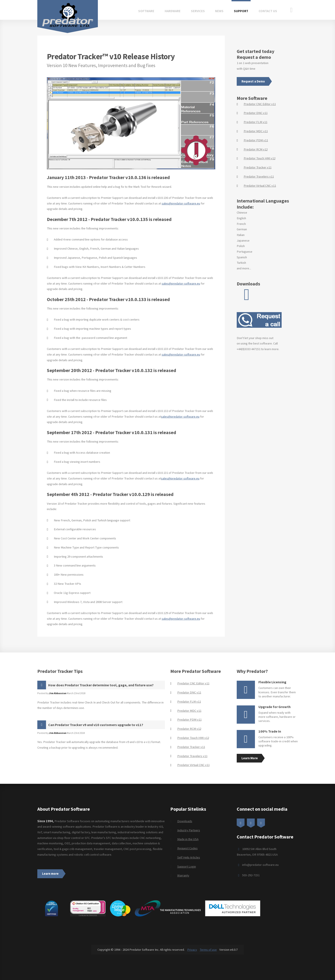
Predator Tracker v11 (258, 167)
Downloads (185, 821)
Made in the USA (188, 839)
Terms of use (208, 950)
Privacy (192, 950)
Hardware (173, 11)
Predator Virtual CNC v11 (260, 186)
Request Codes (187, 848)
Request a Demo (253, 81)
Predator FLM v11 (255, 122)
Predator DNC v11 (256, 113)
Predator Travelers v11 (259, 176)
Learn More (250, 758)
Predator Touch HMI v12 (259, 158)
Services (198, 11)
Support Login (187, 866)
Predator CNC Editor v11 (260, 104)
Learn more (50, 874)
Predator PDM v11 (256, 140)
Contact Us (268, 11)
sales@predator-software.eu (181, 203)
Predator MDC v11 (256, 131)
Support (241, 11)
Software (146, 11)
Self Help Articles (189, 857)
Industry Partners (189, 830)
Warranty (183, 875)
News (219, 11)
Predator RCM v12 (256, 149)
